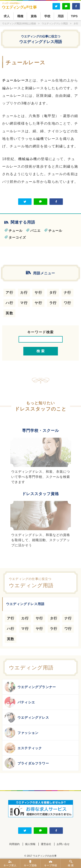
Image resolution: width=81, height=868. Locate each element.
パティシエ (20, 702)
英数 (9, 313)
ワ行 (67, 303)
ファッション (21, 733)
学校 (47, 16)
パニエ (35, 231)
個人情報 (30, 844)
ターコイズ (17, 237)
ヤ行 (38, 303)
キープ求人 (10, 863)
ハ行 (9, 303)
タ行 (53, 293)
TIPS (74, 16)
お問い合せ (63, 844)
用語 (61, 16)
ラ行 (53, 303)
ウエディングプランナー (30, 687)
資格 (34, 16)
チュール (16, 231)
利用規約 (14, 844)
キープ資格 (30, 863)
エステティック (23, 748)
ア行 (9, 293)
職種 (20, 16)
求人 (7, 16)
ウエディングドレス (27, 717)
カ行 (24, 293)
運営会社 (46, 844)
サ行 (38, 293)
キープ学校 (51, 863)
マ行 (24, 303)
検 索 (71, 863)
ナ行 (67, 293)
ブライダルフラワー (27, 763)
